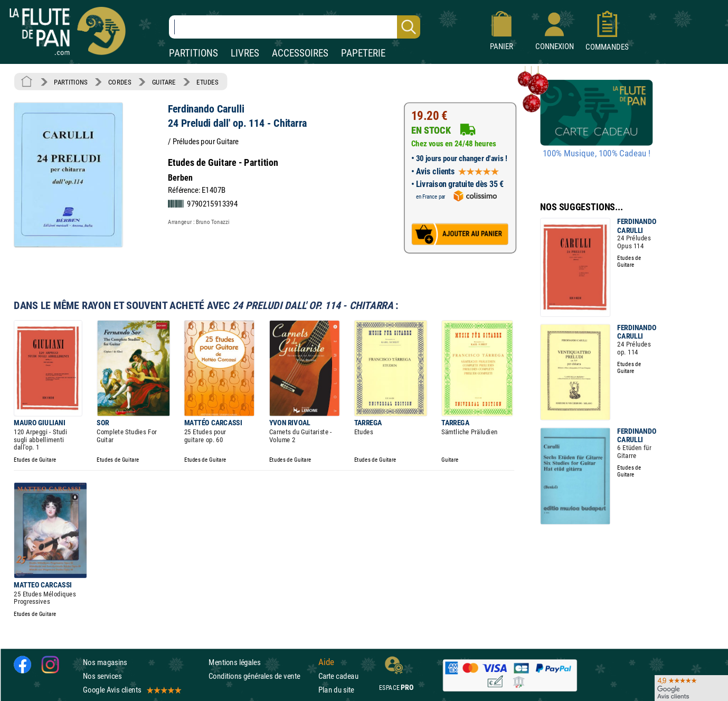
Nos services (102, 676)
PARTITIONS (193, 53)
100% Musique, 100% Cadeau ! (597, 154)
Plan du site (336, 690)
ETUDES (207, 82)
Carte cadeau (338, 676)
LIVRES (245, 53)
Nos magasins (105, 662)
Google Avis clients (131, 690)
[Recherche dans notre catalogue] (295, 27)
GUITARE (164, 82)
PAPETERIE (363, 53)
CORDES (120, 82)
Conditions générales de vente (261, 676)
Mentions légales (234, 662)
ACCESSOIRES (300, 53)
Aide (326, 662)
